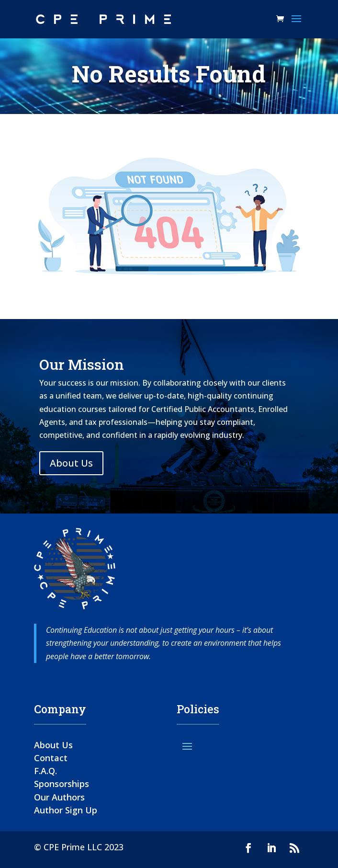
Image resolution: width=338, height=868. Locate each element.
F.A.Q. (45, 771)
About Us (71, 463)
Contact (51, 758)
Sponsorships (62, 784)
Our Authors (59, 797)
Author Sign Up (66, 810)
